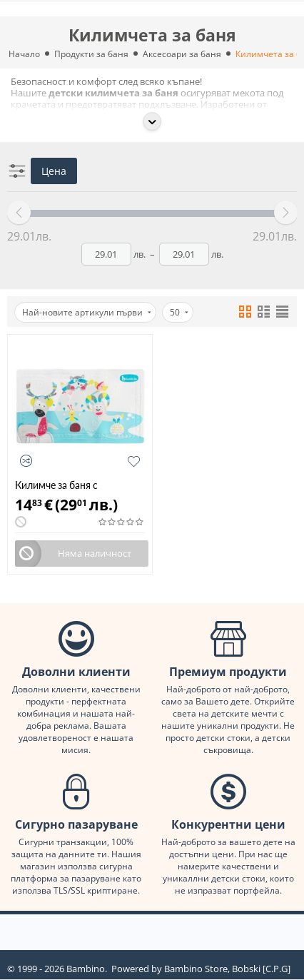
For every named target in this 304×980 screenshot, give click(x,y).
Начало (24, 54)
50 (179, 312)
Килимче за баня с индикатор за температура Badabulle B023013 (76, 485)
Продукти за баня (91, 54)
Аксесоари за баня (182, 54)
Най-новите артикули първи (87, 312)
